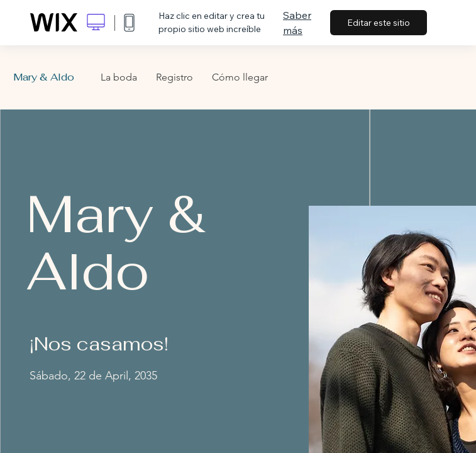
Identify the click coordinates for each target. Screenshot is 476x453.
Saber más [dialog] (297, 23)
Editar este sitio (379, 23)
